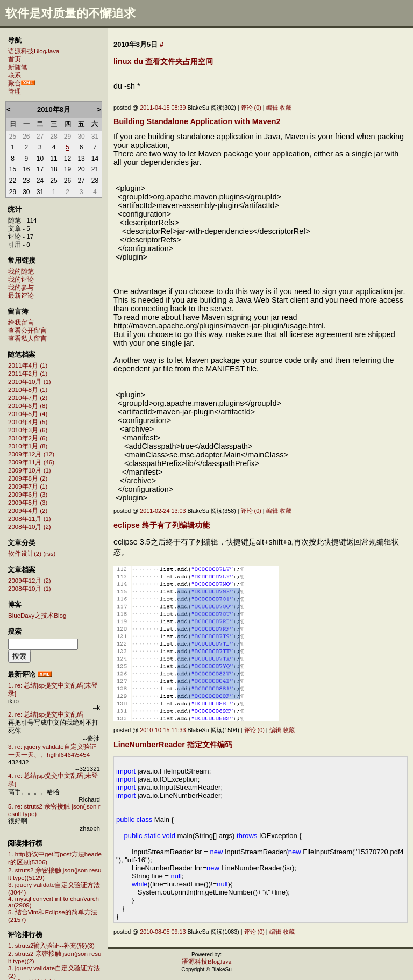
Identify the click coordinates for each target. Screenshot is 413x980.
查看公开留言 (27, 331)
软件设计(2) (25, 554)
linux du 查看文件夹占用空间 (163, 61)
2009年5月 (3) (28, 503)
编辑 (272, 108)
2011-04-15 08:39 (163, 108)
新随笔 (18, 67)
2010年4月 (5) (28, 422)
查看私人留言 (27, 339)
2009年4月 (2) (28, 511)
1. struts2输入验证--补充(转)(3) (51, 946)
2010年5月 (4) (28, 414)
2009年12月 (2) (30, 581)
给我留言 (21, 323)
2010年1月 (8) (28, 446)
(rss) (49, 554)
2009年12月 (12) (31, 454)
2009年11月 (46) (31, 462)
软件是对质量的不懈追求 (70, 13)
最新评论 (21, 296)
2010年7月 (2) (28, 398)
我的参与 (21, 288)
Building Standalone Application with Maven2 (197, 121)
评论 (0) (251, 108)
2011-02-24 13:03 (163, 511)
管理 (15, 91)
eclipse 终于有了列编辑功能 (162, 525)
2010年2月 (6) (28, 438)
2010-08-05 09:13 (163, 932)
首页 (15, 59)
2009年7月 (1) (28, 487)
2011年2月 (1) (28, 374)
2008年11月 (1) (30, 519)
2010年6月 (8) (28, 406)
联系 (15, 75)
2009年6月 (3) (28, 495)
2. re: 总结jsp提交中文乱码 (46, 714)
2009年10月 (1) (30, 470)
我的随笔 (21, 271)
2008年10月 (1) (30, 589)
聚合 (15, 83)
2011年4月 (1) (28, 366)
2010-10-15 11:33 (163, 730)
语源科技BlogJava (34, 51)
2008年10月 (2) (30, 527)
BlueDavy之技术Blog (37, 616)
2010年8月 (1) (28, 390)
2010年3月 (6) (28, 430)
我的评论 (21, 280)
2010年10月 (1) (30, 382)
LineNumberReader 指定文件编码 (173, 745)
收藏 (286, 108)
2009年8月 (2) (28, 478)
